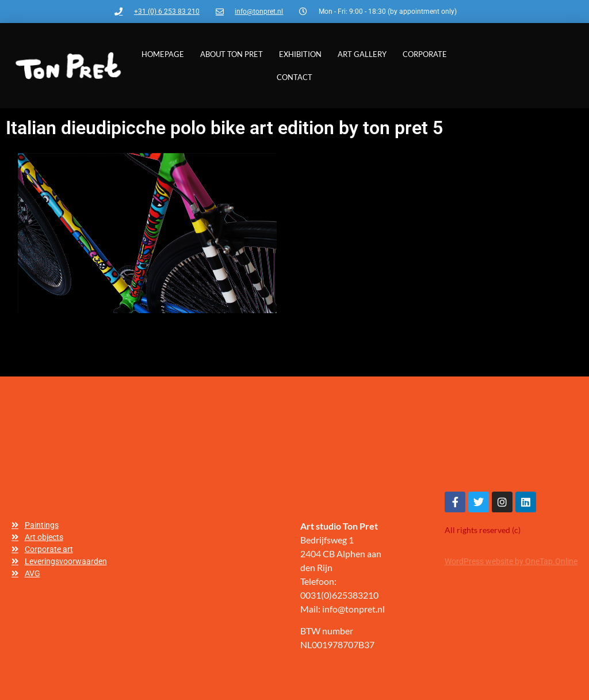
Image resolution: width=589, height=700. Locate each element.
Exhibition (300, 54)
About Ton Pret (232, 54)
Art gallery (362, 54)
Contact (294, 77)
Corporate (425, 54)
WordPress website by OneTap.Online (511, 561)
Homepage (163, 54)
